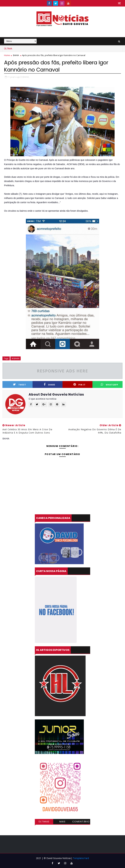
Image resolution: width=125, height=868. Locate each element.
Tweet (20, 385)
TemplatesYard (81, 858)
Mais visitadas (62, 822)
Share (49, 385)
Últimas (44, 822)
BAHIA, (26, 77)
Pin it (79, 385)
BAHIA (16, 55)
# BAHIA (16, 358)
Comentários (81, 822)
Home (7, 55)
